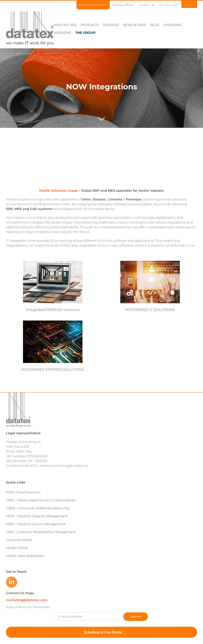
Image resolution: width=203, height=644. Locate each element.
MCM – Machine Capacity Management (37, 532)
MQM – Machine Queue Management (36, 540)
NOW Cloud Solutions (23, 508)
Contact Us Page (20, 609)
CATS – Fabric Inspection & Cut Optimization (41, 516)
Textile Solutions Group (58, 206)
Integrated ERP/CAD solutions (53, 325)
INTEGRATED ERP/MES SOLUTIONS (69, 377)
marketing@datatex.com (27, 616)
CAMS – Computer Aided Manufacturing (38, 524)
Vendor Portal (17, 563)
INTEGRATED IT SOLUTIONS (146, 325)
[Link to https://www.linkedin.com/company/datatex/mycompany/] (11, 598)
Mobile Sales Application (25, 571)
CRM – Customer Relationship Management (41, 547)
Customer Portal (19, 555)
